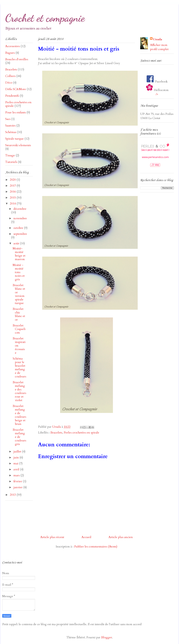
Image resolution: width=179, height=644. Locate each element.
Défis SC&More (16, 89)
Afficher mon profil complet (159, 47)
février (18, 481)
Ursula (158, 39)
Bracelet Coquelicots (19, 329)
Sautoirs (10, 126)
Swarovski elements (18, 145)
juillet (18, 451)
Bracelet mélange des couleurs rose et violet (19, 391)
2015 (13, 198)
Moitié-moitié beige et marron (19, 254)
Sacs (8, 119)
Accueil (86, 537)
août (17, 243)
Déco (9, 83)
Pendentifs (12, 96)
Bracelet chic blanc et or (19, 314)
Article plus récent (52, 537)
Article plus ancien (121, 537)
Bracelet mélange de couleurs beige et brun (19, 415)
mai (16, 463)
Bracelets (56, 433)
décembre (20, 209)
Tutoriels (11, 162)
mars (17, 475)
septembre (20, 234)
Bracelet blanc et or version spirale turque (19, 294)
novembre (20, 218)
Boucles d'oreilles (17, 59)
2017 (13, 186)
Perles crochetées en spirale (81, 433)
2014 (13, 204)
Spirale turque (14, 139)
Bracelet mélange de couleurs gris (19, 437)
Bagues (10, 53)
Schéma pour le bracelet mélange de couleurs (19, 367)
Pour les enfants (16, 112)
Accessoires (13, 46)
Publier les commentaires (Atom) (96, 547)
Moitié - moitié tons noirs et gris (19, 272)
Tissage (10, 155)
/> (157, 94)
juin (16, 457)
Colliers (10, 76)
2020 (13, 180)
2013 (13, 495)
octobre (19, 228)
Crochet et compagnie (45, 18)
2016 (13, 192)
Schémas (11, 132)
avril (17, 469)
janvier (18, 487)
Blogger (107, 637)
